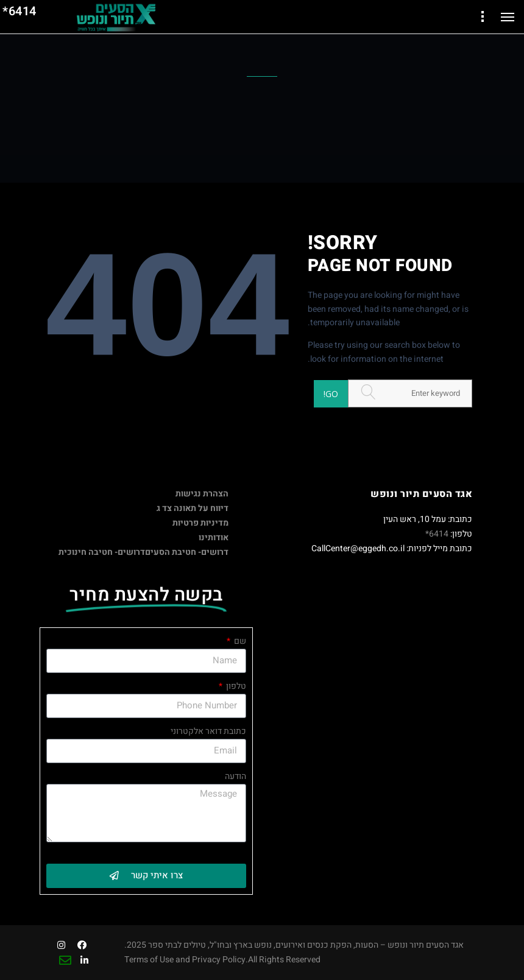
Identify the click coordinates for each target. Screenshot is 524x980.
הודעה (235, 776)
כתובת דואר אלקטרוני (208, 731)
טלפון (235, 686)
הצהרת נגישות (202, 494)
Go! (331, 394)
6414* (437, 534)
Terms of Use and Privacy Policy (185, 960)
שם (239, 641)
